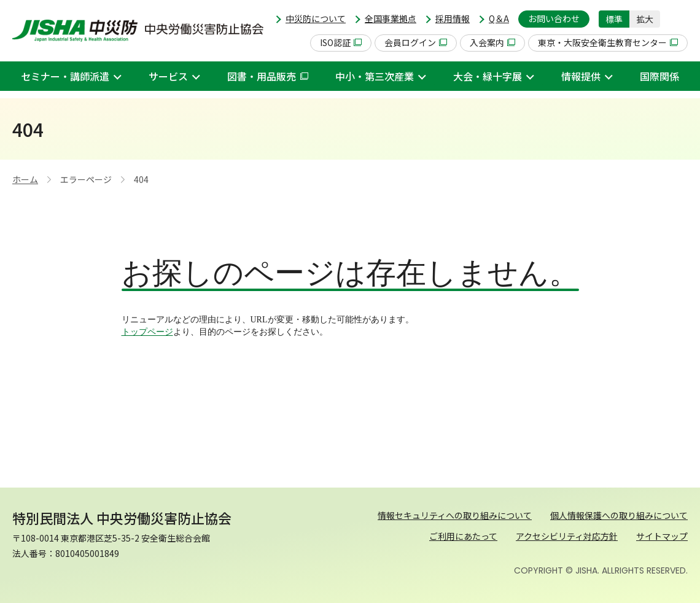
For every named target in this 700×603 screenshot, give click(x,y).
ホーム (25, 179)
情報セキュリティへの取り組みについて (455, 515)
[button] (679, 19)
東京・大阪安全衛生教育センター (608, 42)
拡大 (645, 19)
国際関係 (659, 76)
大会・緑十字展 (488, 76)
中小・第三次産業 (375, 76)
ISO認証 (341, 42)
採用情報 (453, 18)
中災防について (316, 18)
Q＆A (499, 18)
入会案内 (492, 42)
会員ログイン (416, 42)
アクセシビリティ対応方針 (567, 536)
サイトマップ (662, 536)
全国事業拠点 (391, 18)
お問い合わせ (554, 18)
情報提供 (581, 76)
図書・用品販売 (268, 76)
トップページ (147, 332)
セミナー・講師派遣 (65, 76)
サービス (168, 76)
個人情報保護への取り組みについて (619, 515)
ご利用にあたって (463, 536)
